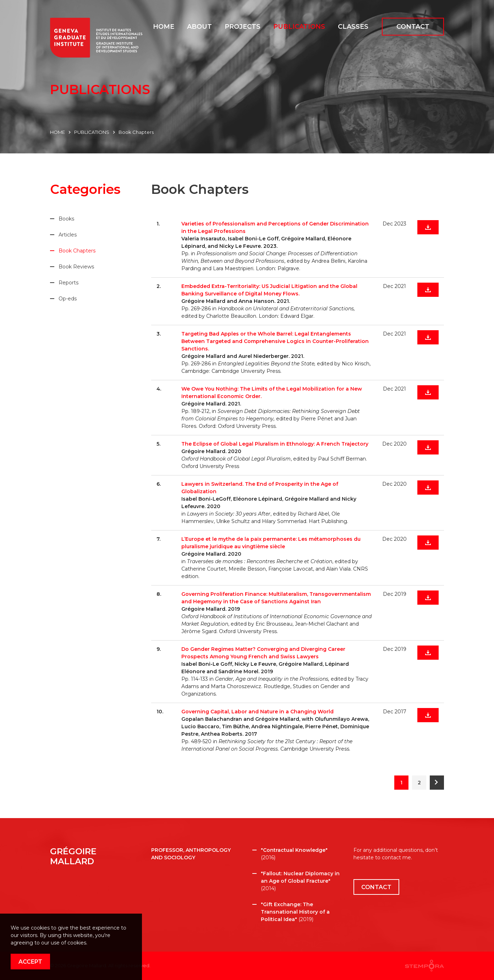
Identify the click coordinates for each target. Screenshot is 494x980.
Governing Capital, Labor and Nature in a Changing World (257, 712)
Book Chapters (136, 132)
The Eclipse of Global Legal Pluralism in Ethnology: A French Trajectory (275, 444)
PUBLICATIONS (92, 132)
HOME (57, 132)
